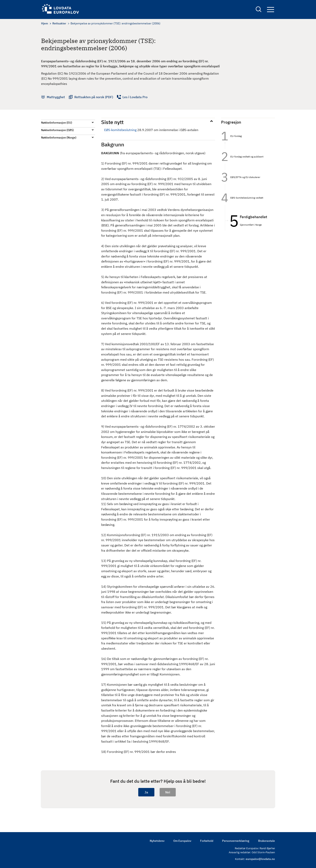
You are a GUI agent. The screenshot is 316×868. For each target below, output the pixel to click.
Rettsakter (59, 23)
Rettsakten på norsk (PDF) (94, 97)
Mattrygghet (56, 97)
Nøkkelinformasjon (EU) (57, 123)
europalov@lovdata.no (260, 859)
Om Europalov (182, 841)
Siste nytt (112, 122)
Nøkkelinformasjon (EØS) (57, 130)
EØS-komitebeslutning (120, 130)
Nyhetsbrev (157, 841)
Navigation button (271, 10)
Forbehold (207, 841)
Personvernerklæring (236, 841)
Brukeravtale (267, 841)
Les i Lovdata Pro (135, 97)
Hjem (45, 23)
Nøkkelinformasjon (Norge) (59, 138)
